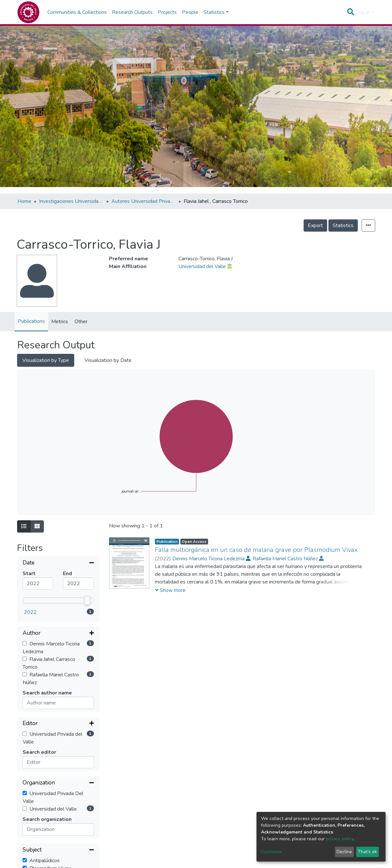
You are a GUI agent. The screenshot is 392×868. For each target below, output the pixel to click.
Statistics (343, 225)
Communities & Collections (77, 12)
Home (24, 201)
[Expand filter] (58, 634)
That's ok (367, 852)
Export (315, 225)
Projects (167, 12)
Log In (363, 12)
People (190, 12)
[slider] (87, 600)
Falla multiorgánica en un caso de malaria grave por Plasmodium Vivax (256, 550)
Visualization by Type (46, 360)
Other (81, 322)
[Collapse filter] (58, 563)
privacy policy (340, 839)
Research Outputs (132, 12)
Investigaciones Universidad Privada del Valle (71, 201)
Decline (344, 852)
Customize (271, 852)
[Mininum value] (38, 584)
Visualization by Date (108, 360)
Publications (31, 321)
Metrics (60, 322)
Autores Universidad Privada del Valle (144, 201)
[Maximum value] (78, 584)
